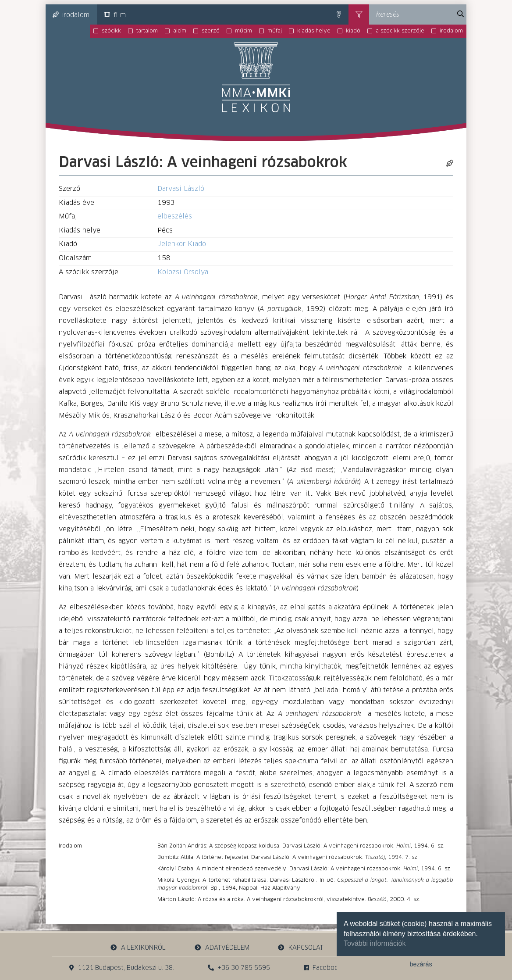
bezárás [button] (421, 964)
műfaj (275, 31)
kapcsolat (301, 948)
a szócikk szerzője (400, 31)
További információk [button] (375, 943)
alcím (180, 31)
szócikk (111, 31)
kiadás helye (314, 31)
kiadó (353, 31)
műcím (244, 31)
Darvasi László (181, 189)
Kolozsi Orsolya (183, 272)
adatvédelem (222, 948)
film (115, 15)
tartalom (147, 31)
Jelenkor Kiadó (182, 244)
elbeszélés (175, 216)
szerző (211, 31)
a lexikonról (138, 948)
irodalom (71, 15)
